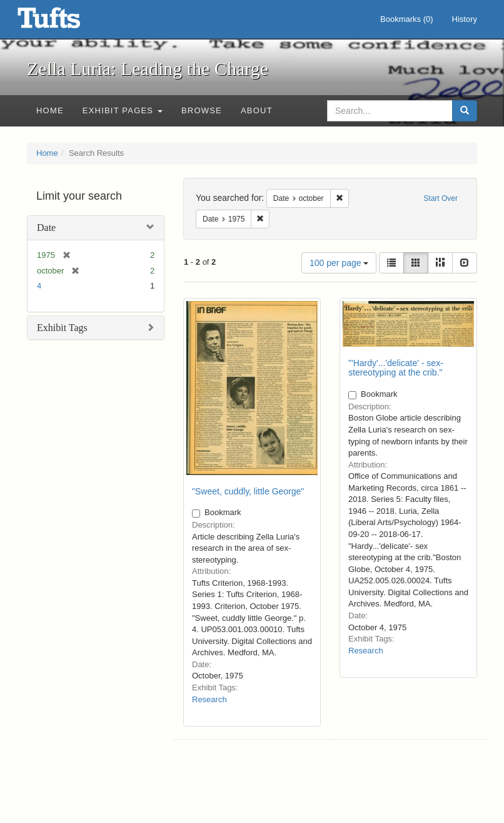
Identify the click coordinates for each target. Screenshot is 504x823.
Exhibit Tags (62, 328)
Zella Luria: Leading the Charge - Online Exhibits (64, 22)
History (465, 19)
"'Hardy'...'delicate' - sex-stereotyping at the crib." (396, 368)
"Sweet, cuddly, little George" (248, 491)
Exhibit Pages (123, 110)
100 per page (339, 263)
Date (46, 227)
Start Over (441, 198)
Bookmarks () (407, 19)
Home (50, 110)
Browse (202, 110)
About (257, 110)
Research (209, 699)
